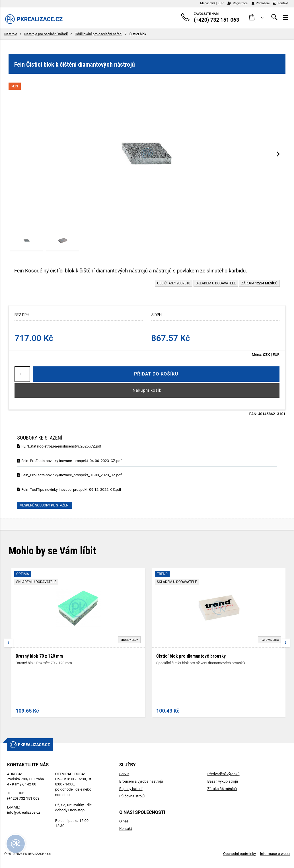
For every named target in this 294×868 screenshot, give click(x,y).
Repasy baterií (131, 789)
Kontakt (280, 3)
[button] (256, 18)
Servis (124, 774)
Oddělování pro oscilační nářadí (99, 34)
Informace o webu (275, 854)
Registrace (238, 3)
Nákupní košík (147, 390)
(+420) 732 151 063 (23, 798)
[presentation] (278, 154)
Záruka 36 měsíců (222, 789)
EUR (221, 3)
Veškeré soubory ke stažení (45, 505)
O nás (124, 821)
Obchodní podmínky (239, 854)
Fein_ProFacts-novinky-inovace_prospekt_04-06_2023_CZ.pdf (69, 461)
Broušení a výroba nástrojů (141, 781)
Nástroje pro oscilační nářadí (46, 34)
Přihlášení (261, 3)
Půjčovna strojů (132, 796)
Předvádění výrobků (223, 774)
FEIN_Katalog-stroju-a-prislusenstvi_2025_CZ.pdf (59, 446)
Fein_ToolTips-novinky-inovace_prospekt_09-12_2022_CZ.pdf (69, 490)
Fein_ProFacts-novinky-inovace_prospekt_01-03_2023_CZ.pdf (69, 475)
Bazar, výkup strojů (223, 781)
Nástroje (11, 34)
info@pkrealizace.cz (24, 812)
